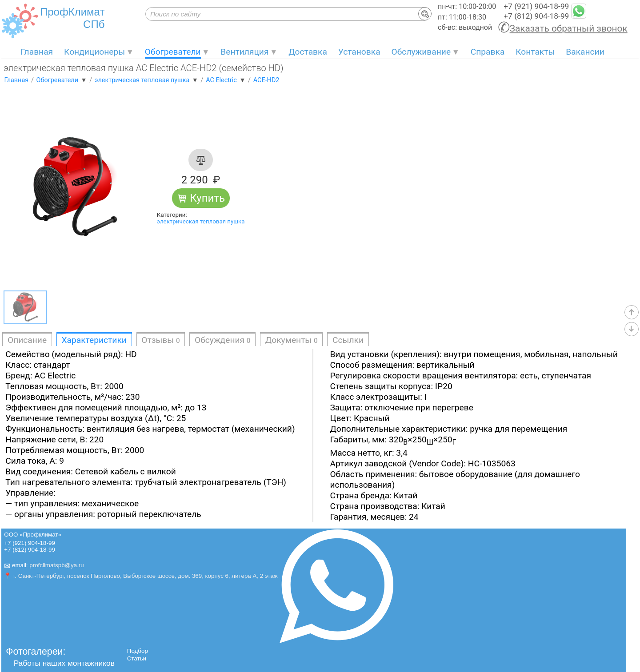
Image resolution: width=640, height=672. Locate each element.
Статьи (137, 658)
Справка (488, 52)
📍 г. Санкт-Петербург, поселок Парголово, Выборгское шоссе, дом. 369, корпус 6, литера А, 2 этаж (141, 576)
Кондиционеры (94, 52)
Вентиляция (244, 52)
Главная (37, 52)
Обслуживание (421, 52)
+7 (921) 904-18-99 (536, 6)
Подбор (138, 651)
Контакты (535, 52)
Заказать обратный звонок (569, 28)
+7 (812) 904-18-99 (536, 16)
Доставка (308, 52)
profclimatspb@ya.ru (56, 566)
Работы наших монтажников (64, 663)
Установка (359, 52)
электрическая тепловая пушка (201, 221)
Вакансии (585, 52)
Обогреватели (173, 52)
